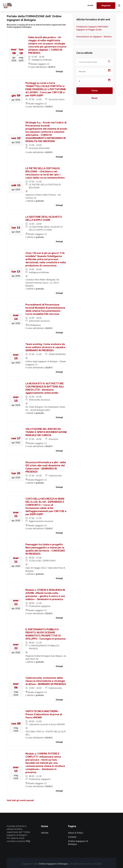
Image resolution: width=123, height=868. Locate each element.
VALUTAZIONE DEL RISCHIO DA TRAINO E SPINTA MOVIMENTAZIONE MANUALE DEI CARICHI (46, 432)
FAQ (28, 841)
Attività (45, 833)
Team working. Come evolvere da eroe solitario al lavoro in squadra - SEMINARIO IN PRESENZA (46, 347)
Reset (94, 98)
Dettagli (59, 71)
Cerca (95, 91)
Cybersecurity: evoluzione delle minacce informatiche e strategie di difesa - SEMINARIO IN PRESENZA (46, 681)
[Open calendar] (109, 70)
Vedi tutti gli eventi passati (20, 800)
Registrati (106, 6)
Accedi (90, 5)
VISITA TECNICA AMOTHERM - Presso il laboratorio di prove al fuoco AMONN (44, 714)
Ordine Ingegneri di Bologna (54, 864)
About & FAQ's (76, 833)
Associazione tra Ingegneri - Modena (94, 37)
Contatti (72, 837)
